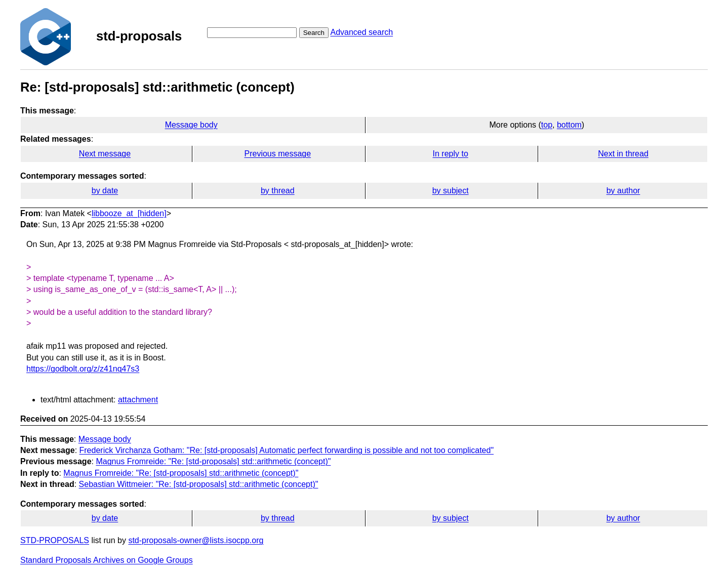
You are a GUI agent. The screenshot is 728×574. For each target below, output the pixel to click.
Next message (105, 154)
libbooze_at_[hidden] (129, 213)
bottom (569, 125)
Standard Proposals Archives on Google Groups (107, 560)
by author (623, 191)
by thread (278, 191)
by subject (451, 191)
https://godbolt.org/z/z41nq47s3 (83, 369)
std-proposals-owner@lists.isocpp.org (196, 540)
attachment (138, 400)
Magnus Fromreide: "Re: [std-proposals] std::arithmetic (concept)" (213, 461)
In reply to (451, 154)
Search (314, 33)
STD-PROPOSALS (55, 540)
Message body (191, 125)
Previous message (278, 154)
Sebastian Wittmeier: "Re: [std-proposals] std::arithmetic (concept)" (199, 484)
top (547, 125)
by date (105, 191)
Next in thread (623, 154)
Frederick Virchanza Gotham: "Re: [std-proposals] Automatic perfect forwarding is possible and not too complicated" (287, 450)
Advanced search (361, 32)
